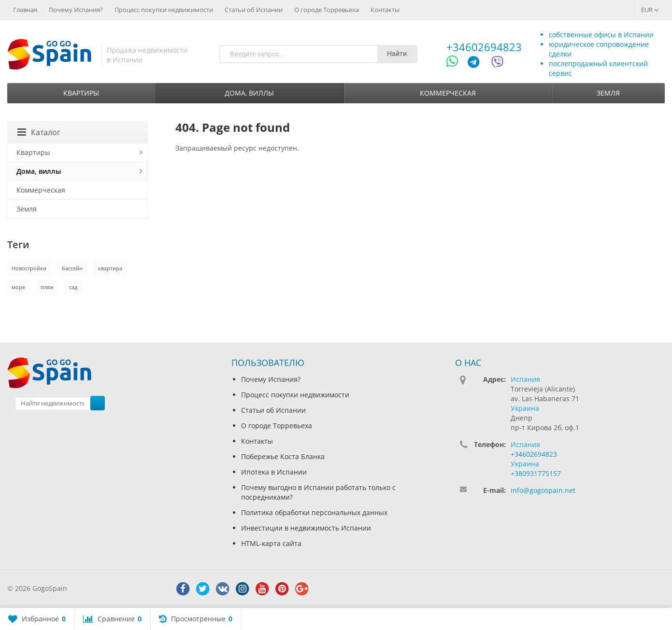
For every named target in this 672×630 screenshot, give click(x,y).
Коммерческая (448, 93)
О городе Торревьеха (327, 10)
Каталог (39, 132)
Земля (608, 93)
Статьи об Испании (254, 10)
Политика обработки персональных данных (314, 512)
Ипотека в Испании (274, 472)
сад (73, 287)
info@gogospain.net (543, 490)
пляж (47, 287)
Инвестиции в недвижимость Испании (306, 528)
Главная (25, 10)
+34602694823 (484, 47)
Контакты (385, 10)
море (18, 287)
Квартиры (81, 93)
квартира (110, 268)
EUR (650, 10)
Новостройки (29, 268)
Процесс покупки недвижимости (164, 10)
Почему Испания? (76, 10)
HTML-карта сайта (271, 543)
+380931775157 (536, 473)
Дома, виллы (249, 93)
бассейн (72, 268)
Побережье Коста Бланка (283, 456)
